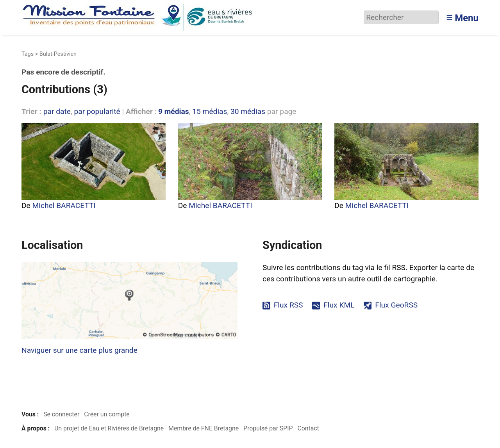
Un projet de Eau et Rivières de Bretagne (109, 428)
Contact (308, 428)
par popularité (97, 111)
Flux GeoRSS (396, 305)
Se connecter (61, 414)
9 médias (174, 111)
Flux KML (339, 305)
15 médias (210, 111)
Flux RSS (288, 305)
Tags (28, 54)
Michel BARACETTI (64, 205)
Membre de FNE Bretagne (204, 428)
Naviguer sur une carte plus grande (79, 350)
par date (57, 111)
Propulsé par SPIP (268, 428)
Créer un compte (107, 414)
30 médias (248, 111)
